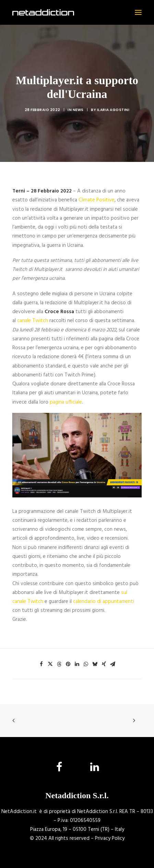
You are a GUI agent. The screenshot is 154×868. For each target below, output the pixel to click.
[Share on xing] (104, 664)
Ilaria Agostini (113, 110)
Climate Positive (97, 200)
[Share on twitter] (50, 664)
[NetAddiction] (43, 12)
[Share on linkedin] (77, 664)
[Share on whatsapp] (86, 664)
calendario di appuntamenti (104, 602)
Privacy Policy (110, 838)
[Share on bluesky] (95, 664)
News (78, 110)
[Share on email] (113, 664)
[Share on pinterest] (68, 664)
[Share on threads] (59, 664)
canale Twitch (33, 321)
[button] (138, 12)
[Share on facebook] (42, 664)
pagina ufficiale (66, 402)
